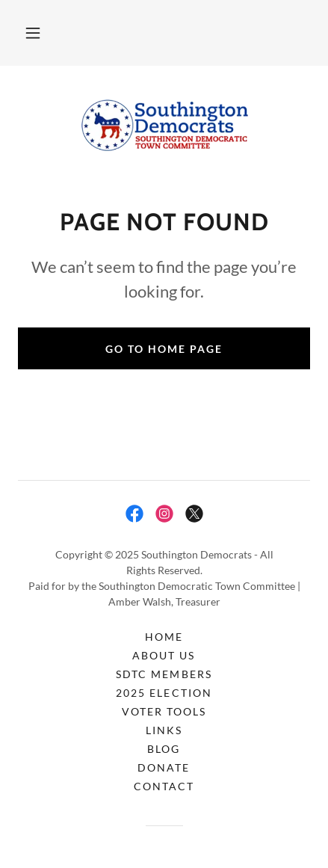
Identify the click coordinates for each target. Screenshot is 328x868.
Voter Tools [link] (164, 711)
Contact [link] (164, 786)
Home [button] (164, 637)
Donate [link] (164, 767)
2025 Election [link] (164, 693)
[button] (33, 33)
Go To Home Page (164, 349)
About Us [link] (164, 655)
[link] (164, 125)
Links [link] (164, 730)
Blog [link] (164, 749)
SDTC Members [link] (164, 674)
